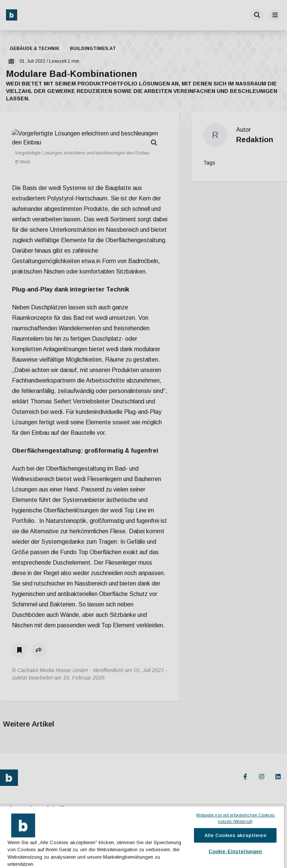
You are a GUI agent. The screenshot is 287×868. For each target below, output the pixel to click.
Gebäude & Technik (35, 49)
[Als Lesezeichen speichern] (19, 632)
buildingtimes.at (93, 49)
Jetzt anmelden (27, 836)
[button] (39, 632)
